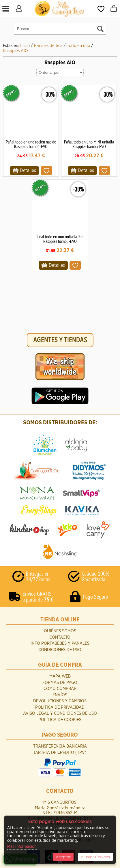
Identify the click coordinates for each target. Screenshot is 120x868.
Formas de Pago (60, 683)
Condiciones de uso (60, 650)
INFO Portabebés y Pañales (60, 643)
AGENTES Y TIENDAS (60, 340)
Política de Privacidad (60, 707)
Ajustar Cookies (95, 857)
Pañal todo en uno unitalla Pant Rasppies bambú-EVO (60, 239)
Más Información (22, 847)
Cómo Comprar (60, 689)
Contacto (60, 637)
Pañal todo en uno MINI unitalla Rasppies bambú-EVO (89, 144)
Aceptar (63, 857)
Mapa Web (60, 676)
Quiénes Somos (60, 631)
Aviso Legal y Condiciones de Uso (60, 713)
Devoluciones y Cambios (60, 701)
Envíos (60, 695)
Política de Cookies (60, 720)
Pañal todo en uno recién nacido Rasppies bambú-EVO (31, 144)
